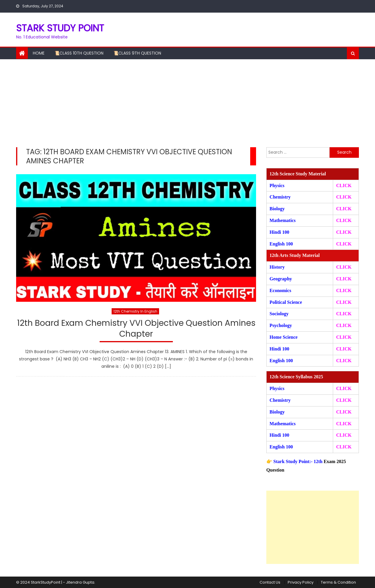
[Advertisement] (187, 103)
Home (39, 53)
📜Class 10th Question (79, 53)
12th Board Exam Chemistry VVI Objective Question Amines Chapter (136, 329)
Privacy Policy (301, 582)
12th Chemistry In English (135, 311)
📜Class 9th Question (137, 53)
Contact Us (270, 582)
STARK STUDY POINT (60, 28)
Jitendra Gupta (80, 582)
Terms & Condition (338, 582)
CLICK (344, 220)
